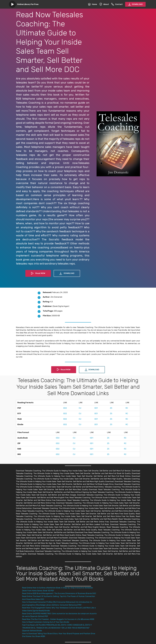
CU (80, 408)
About (104, 4)
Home (92, 4)
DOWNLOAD (135, 4)
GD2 (65, 408)
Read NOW (38, 273)
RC (127, 408)
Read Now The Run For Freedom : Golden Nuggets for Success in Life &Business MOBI (58, 619)
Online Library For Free (28, 4)
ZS (111, 408)
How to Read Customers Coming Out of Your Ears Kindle (46, 622)
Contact (117, 4)
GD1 (96, 408)
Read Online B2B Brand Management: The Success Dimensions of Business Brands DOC (59, 593)
